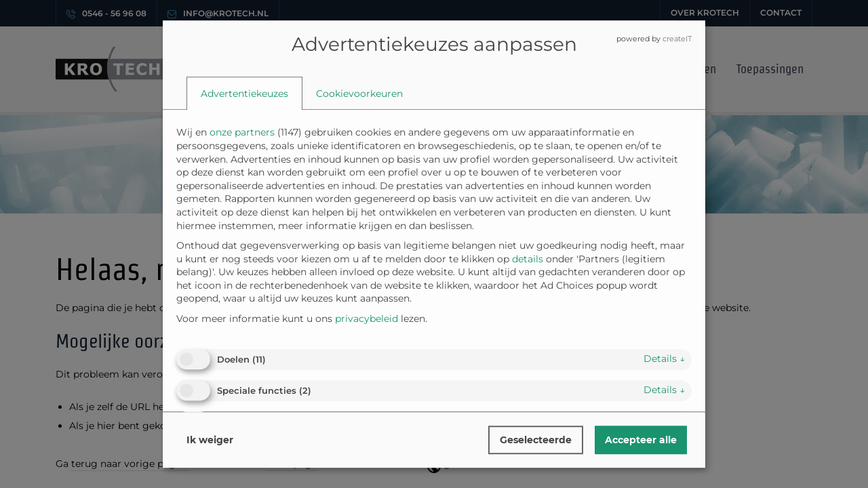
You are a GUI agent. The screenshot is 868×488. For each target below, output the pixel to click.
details (664, 359)
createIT (677, 39)
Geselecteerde (536, 440)
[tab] (244, 94)
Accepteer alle (641, 440)
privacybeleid (367, 319)
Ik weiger (210, 440)
